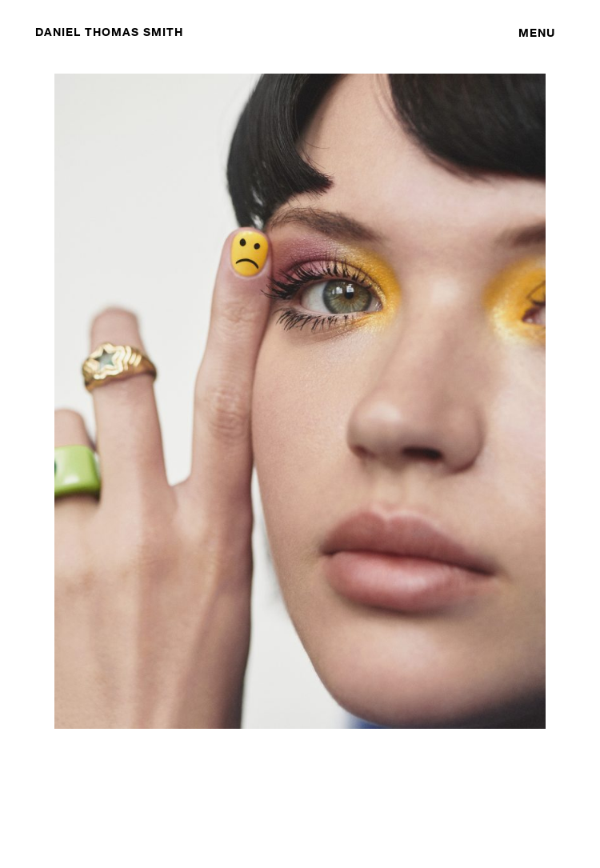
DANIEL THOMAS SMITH (109, 32)
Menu (537, 32)
